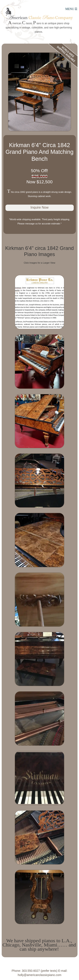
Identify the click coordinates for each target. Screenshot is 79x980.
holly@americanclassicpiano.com (39, 975)
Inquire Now (39, 207)
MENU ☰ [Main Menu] (71, 9)
